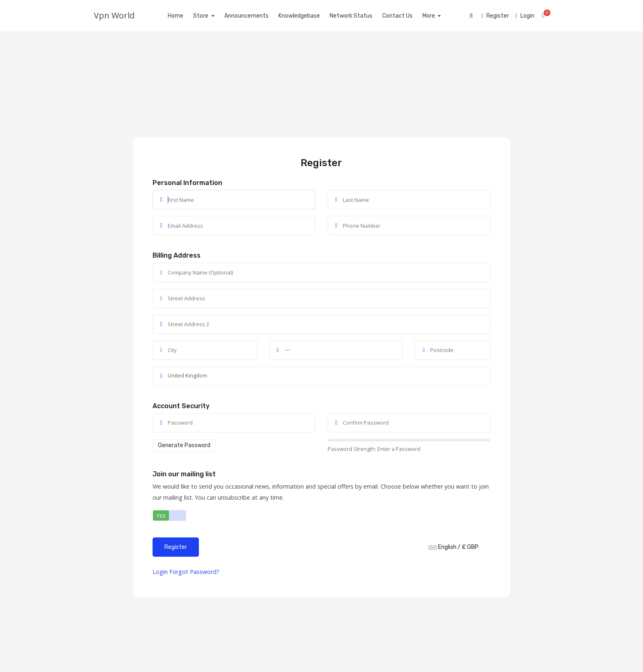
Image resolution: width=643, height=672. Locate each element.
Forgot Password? (194, 572)
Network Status (360, 16)
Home (185, 16)
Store (211, 16)
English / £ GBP (454, 547)
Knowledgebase (308, 16)
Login (160, 572)
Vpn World (114, 15)
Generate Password (184, 445)
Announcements (255, 16)
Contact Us (406, 16)
